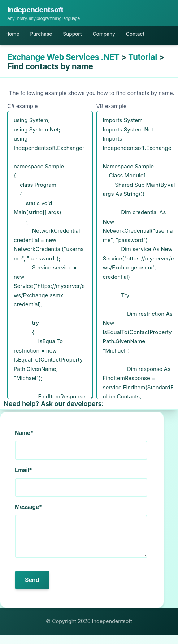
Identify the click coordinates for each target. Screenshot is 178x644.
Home (12, 34)
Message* (28, 507)
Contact (135, 34)
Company (104, 34)
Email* (23, 470)
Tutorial (143, 57)
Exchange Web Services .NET (63, 57)
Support (72, 34)
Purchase (41, 34)
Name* (24, 433)
